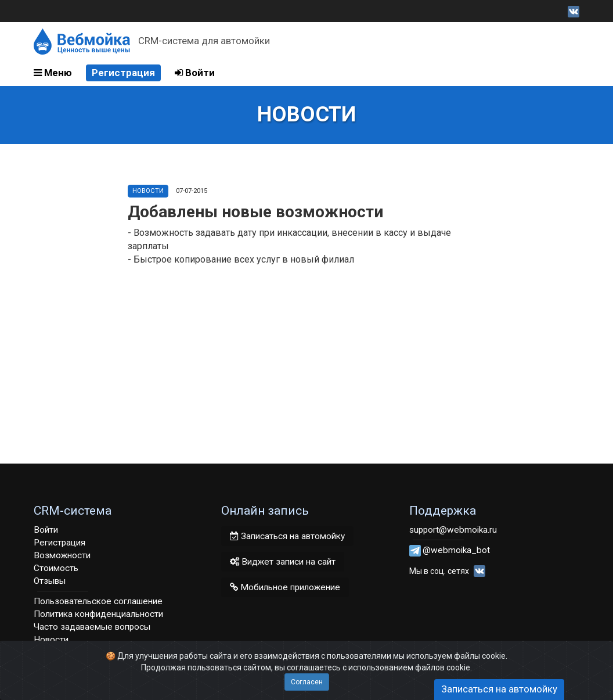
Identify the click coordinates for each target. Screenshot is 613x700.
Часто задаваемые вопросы (92, 627)
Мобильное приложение (285, 587)
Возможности (62, 555)
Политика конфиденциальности (98, 614)
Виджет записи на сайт (283, 562)
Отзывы (50, 581)
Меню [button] (53, 73)
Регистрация (123, 73)
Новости (148, 191)
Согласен (307, 682)
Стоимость (56, 568)
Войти (195, 73)
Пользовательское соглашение (98, 601)
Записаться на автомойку (287, 536)
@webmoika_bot (456, 550)
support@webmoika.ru (453, 530)
